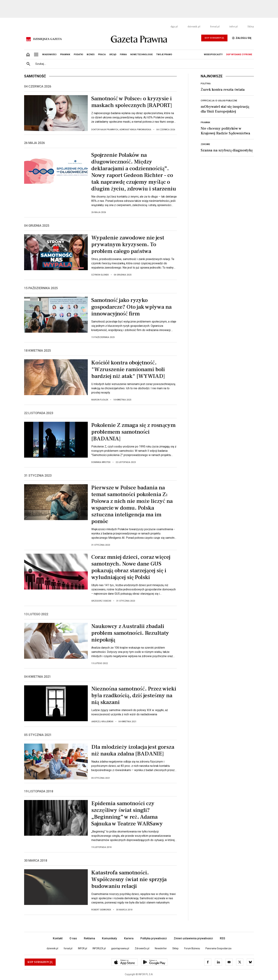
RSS (223, 938)
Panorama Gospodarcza (218, 948)
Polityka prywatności (154, 938)
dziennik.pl (194, 27)
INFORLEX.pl (99, 948)
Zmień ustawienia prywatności (193, 938)
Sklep (251, 27)
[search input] (143, 64)
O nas (73, 938)
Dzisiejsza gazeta (47, 39)
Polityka (206, 84)
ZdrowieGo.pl (142, 948)
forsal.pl (215, 27)
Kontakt (58, 938)
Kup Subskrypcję (214, 38)
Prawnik (205, 122)
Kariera (129, 938)
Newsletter (161, 948)
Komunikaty (109, 938)
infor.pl (233, 27)
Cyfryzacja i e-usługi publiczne (219, 101)
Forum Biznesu (192, 948)
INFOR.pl (83, 948)
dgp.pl (174, 27)
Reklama (89, 938)
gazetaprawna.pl (120, 948)
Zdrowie (205, 144)
